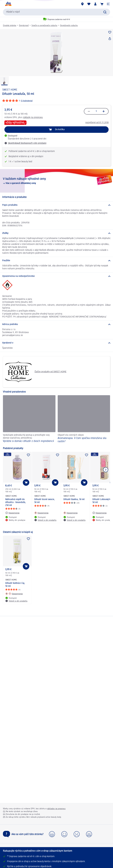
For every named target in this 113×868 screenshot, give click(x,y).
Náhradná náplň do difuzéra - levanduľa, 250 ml (16, 502)
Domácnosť (24, 25)
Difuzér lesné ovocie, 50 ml (45, 501)
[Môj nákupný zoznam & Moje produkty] (89, 4)
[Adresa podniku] (56, 324)
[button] (108, 4)
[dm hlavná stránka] (8, 4)
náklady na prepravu (33, 118)
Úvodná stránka (10, 25)
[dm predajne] (82, 4)
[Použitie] (56, 261)
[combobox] (56, 12)
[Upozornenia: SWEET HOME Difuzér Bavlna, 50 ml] (70, 513)
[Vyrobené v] (56, 343)
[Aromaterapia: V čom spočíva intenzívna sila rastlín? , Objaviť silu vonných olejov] (84, 419)
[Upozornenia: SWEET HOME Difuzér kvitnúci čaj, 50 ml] (14, 594)
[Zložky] (56, 233)
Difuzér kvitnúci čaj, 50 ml (15, 585)
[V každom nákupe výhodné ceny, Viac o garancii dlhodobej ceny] (56, 181)
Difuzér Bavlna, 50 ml (74, 499)
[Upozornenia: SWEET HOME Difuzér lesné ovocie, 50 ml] (41, 513)
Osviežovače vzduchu (69, 25)
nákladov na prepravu (56, 809)
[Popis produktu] (56, 205)
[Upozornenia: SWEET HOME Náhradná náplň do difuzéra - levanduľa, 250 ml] (12, 513)
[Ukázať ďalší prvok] (106, 470)
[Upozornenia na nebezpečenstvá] (56, 276)
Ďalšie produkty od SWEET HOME (36, 372)
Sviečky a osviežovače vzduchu (44, 25)
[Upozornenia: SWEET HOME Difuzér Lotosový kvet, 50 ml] (99, 513)
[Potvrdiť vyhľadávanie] (105, 12)
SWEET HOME (10, 90)
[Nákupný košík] (102, 4)
